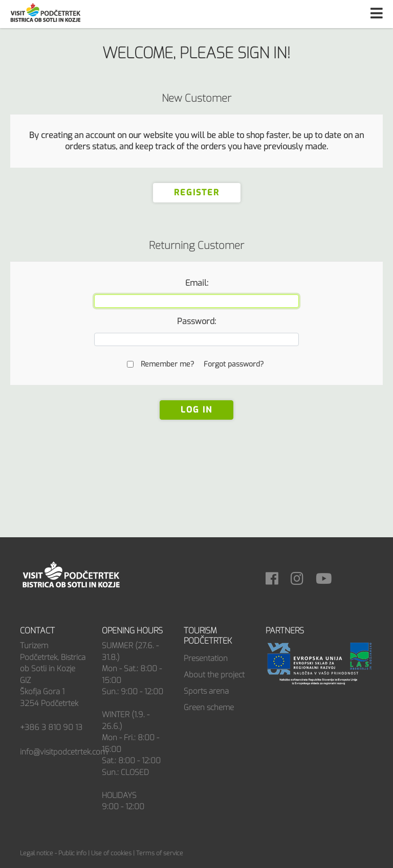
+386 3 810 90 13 (51, 727)
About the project (214, 675)
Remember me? (167, 364)
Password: (196, 321)
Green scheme (209, 707)
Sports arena (206, 691)
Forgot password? (234, 364)
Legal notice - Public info (53, 853)
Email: (197, 283)
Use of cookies (111, 853)
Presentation (206, 658)
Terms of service (160, 853)
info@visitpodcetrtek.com (64, 752)
